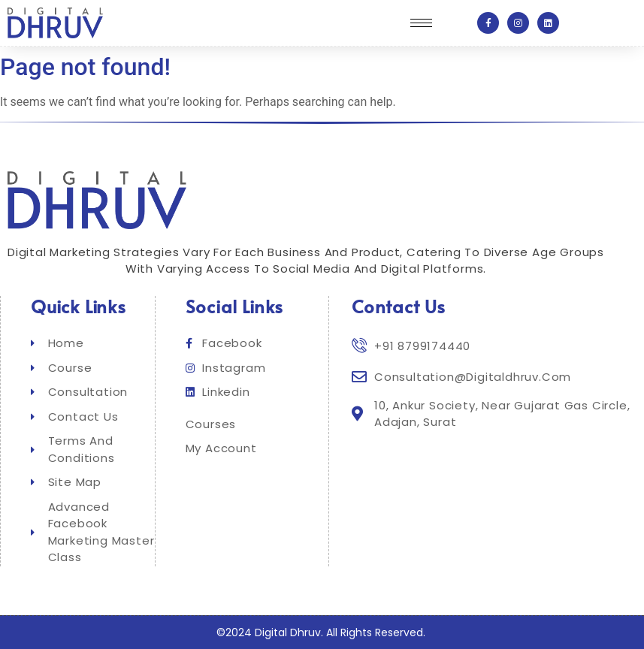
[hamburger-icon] (421, 23)
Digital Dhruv (288, 632)
